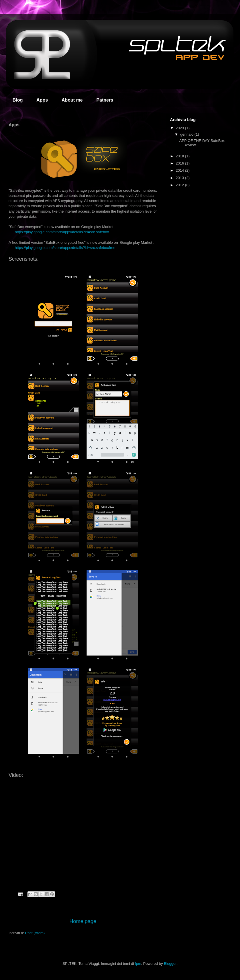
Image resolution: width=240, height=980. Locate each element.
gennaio (187, 134)
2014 (180, 170)
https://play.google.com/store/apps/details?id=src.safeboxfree (65, 248)
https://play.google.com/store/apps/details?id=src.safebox (62, 232)
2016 (180, 163)
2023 (180, 128)
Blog (18, 100)
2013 (180, 178)
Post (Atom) (35, 933)
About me (72, 100)
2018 (180, 156)
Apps (42, 100)
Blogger (170, 964)
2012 (180, 185)
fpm (138, 964)
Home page (83, 921)
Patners (105, 100)
